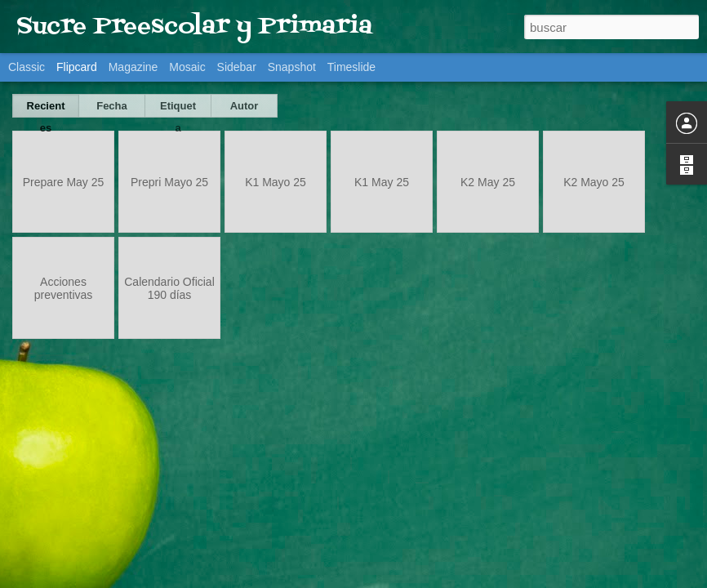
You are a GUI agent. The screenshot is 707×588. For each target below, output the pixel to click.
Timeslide (351, 67)
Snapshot (292, 67)
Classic (27, 67)
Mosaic (187, 67)
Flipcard (77, 67)
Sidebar (237, 67)
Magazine (133, 67)
